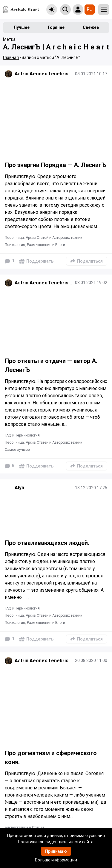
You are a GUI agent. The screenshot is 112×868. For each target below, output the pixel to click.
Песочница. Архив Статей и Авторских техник (43, 238)
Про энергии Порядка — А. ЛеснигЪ (55, 165)
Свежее (91, 27)
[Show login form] (78, 10)
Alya (19, 488)
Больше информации (56, 860)
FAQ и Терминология (22, 435)
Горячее (56, 27)
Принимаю (56, 851)
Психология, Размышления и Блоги (35, 245)
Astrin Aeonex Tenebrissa (44, 74)
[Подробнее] (56, 119)
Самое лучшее (17, 450)
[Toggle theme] (52, 10)
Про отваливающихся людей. (47, 543)
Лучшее (22, 27)
